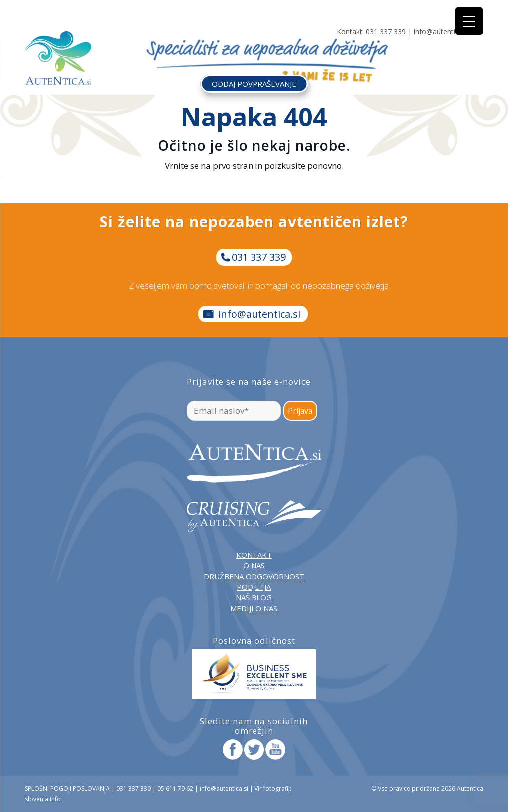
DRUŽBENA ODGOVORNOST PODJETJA (254, 582)
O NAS (254, 565)
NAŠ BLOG (254, 597)
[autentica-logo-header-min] (58, 58)
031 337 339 (386, 32)
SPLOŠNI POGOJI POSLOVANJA (67, 788)
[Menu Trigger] (469, 21)
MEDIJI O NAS (254, 608)
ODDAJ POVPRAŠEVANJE (254, 84)
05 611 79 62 (175, 788)
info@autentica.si (441, 32)
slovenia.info (43, 799)
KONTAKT (254, 555)
